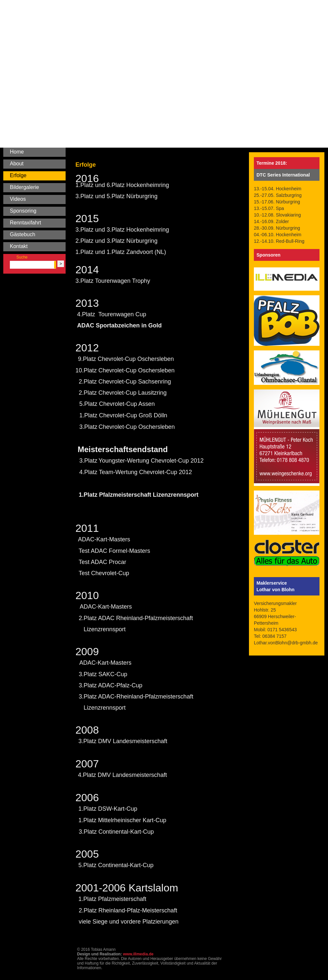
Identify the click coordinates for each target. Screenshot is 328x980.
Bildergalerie (24, 187)
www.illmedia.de (138, 954)
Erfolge (18, 175)
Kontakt (19, 246)
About (17, 164)
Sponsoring (23, 211)
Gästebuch (22, 234)
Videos (18, 199)
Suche (22, 257)
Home (17, 152)
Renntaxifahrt (25, 223)
